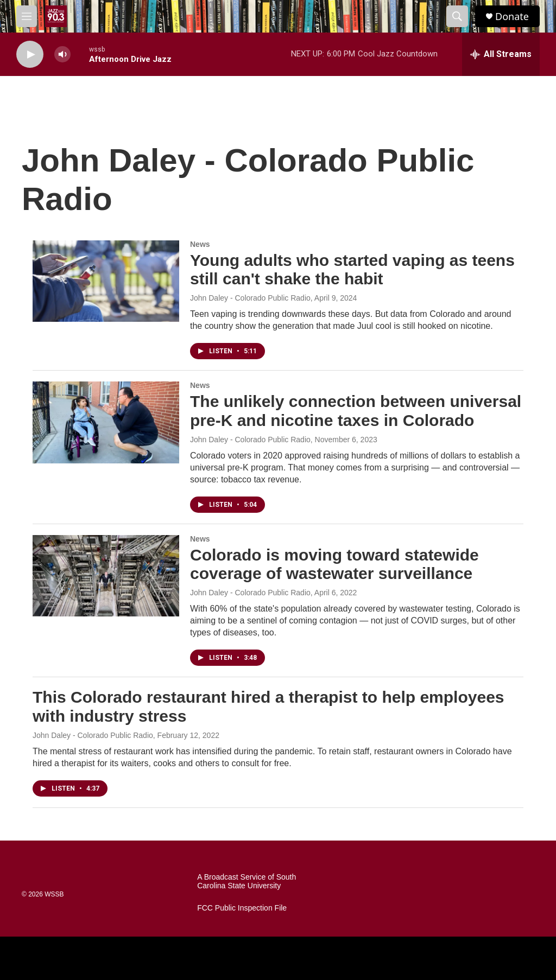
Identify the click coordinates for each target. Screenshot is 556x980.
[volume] (62, 55)
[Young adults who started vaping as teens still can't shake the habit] (106, 281)
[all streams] (501, 54)
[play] (30, 55)
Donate (512, 17)
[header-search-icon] (457, 16)
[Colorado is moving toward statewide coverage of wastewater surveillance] (106, 576)
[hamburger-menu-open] (27, 16)
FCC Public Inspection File (242, 908)
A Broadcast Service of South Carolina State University (247, 882)
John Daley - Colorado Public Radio (250, 298)
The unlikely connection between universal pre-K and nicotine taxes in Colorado (356, 411)
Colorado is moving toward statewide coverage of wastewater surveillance (334, 564)
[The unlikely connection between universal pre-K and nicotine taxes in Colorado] (106, 422)
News (200, 244)
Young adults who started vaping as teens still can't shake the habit (352, 270)
